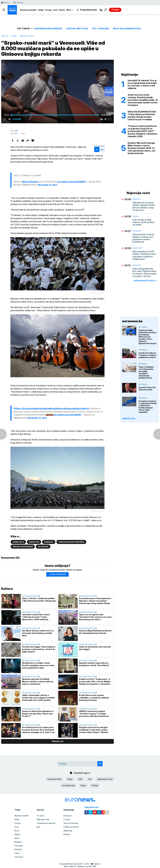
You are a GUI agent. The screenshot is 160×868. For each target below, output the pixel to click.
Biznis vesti (137, 248)
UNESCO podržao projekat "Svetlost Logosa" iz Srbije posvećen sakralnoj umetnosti (94, 714)
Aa (97, 149)
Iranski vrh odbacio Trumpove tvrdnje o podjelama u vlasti (148, 355)
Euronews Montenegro (48, 29)
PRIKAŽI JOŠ (129, 419)
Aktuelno (137, 231)
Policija (95, 785)
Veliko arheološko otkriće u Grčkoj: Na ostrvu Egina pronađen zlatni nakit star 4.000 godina (38, 698)
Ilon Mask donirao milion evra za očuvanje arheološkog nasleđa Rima (38, 633)
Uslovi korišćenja (71, 823)
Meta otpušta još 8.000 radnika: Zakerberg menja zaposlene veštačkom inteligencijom (144, 255)
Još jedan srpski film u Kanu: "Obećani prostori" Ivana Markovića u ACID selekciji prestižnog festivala (36, 617)
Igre (38, 827)
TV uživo (41, 816)
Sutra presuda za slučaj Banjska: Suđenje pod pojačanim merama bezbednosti (143, 238)
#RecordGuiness (30, 182)
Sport (17, 838)
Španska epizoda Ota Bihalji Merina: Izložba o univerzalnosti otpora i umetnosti (38, 682)
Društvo (136, 199)
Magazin (18, 842)
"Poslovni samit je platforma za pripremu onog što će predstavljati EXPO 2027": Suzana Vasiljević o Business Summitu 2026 (142, 131)
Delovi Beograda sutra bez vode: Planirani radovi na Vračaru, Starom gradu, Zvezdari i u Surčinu (145, 272)
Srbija (41, 10)
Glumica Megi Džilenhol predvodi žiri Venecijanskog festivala (95, 632)
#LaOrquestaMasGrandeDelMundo (39, 409)
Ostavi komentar (57, 574)
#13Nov (17, 409)
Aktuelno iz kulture (27, 36)
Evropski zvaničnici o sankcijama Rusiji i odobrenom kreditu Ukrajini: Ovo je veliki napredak (148, 407)
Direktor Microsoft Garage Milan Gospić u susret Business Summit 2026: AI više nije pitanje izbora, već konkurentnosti (142, 148)
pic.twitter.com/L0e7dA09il (67, 415)
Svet (55, 10)
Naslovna (5, 36)
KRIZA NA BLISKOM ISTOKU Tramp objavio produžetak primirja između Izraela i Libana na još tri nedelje (142, 116)
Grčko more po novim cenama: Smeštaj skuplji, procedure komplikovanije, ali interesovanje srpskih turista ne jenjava (143, 100)
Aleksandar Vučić (105, 779)
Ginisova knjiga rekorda (71, 542)
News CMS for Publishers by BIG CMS (80, 866)
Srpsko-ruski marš (23, 547)
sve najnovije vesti (145, 281)
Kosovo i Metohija (77, 29)
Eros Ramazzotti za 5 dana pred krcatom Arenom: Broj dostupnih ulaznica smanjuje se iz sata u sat (38, 730)
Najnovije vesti (43, 819)
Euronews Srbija (54, 779)
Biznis (62, 10)
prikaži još (57, 741)
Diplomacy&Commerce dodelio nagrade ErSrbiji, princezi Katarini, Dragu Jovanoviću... (144, 206)
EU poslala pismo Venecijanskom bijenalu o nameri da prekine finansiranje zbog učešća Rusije (95, 601)
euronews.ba (132, 321)
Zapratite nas (93, 807)
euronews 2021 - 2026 (79, 864)
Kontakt (67, 834)
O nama (67, 819)
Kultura (14, 36)
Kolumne (18, 849)
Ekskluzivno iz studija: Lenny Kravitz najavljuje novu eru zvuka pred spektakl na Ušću (38, 665)
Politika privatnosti (71, 827)
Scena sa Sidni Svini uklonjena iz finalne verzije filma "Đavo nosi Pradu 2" (38, 714)
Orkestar (34, 542)
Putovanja (19, 846)
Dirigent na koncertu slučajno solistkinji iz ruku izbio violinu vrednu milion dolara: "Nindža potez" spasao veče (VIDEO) (93, 730)
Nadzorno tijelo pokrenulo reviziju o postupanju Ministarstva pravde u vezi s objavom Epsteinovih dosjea (148, 337)
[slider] (55, 115)
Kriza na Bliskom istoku (127, 29)
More (70, 10)
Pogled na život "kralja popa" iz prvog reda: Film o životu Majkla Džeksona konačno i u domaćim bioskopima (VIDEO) (95, 682)
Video (17, 853)
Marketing (68, 831)
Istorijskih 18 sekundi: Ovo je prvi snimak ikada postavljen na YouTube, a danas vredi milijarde (142, 84)
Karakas (49, 542)
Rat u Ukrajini (100, 29)
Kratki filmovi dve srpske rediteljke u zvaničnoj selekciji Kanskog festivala (94, 698)
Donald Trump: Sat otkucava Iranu (147, 388)
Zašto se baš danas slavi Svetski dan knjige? (95, 648)
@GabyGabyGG (81, 409)
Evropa (48, 10)
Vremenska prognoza (46, 823)
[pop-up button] (106, 119)
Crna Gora (19, 857)
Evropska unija (68, 785)
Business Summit (28, 10)
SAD (80, 779)
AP (16, 131)
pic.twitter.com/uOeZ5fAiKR (71, 182)
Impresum (68, 816)
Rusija (83, 785)
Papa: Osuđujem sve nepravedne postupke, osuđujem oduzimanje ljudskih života (146, 372)
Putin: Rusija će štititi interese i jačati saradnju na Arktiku (143, 222)
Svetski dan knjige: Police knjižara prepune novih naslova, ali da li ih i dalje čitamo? (39, 649)
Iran (90, 779)
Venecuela (18, 542)
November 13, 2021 (47, 185)
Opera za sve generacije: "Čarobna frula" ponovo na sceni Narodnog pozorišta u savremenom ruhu (95, 617)
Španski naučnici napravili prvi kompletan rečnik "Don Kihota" (94, 664)
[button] (58, 92)
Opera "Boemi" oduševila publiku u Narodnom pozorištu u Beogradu (39, 600)
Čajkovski (43, 547)
